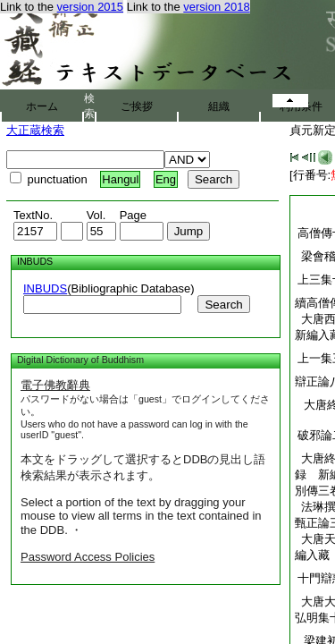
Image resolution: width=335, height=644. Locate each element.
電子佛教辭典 (55, 385)
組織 (219, 106)
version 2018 (216, 7)
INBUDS (45, 288)
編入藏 (312, 555)
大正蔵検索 (35, 130)
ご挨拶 (137, 106)
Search (223, 305)
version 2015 (90, 7)
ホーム (42, 106)
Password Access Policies (88, 557)
